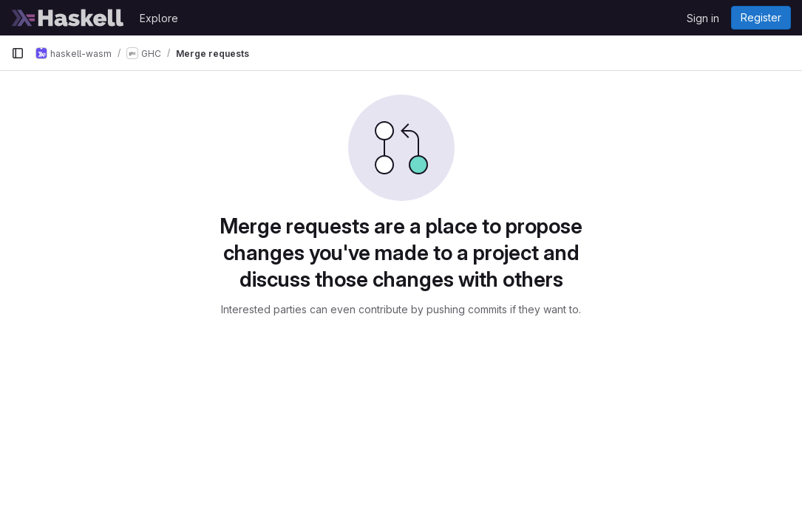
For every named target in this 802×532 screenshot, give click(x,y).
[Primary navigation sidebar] (18, 53)
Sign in (703, 18)
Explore (159, 18)
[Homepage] (68, 18)
